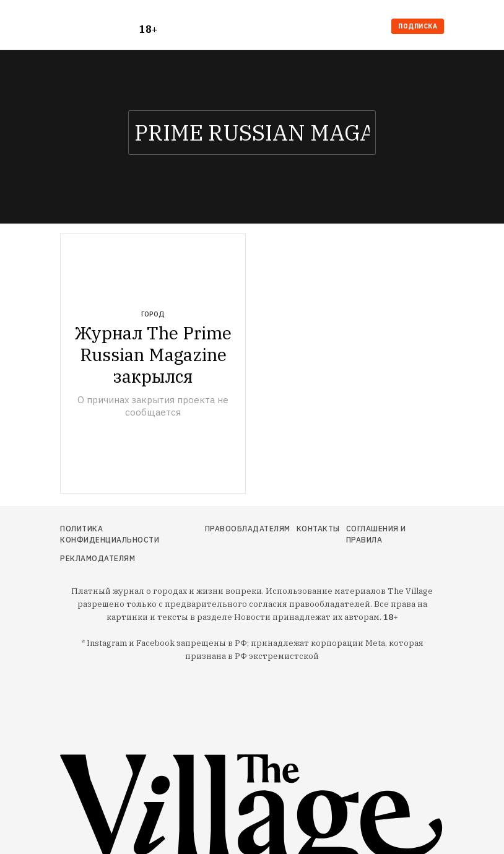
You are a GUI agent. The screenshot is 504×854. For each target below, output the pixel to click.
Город (153, 314)
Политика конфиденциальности (110, 534)
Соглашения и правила (376, 534)
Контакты (318, 529)
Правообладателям (248, 529)
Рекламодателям (98, 558)
